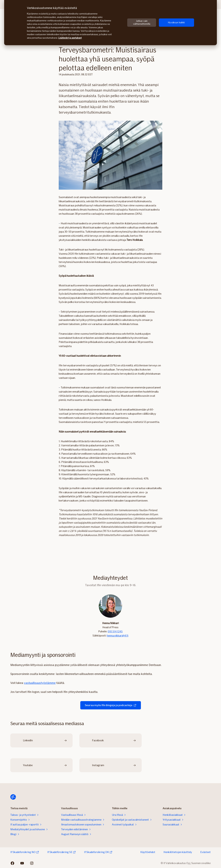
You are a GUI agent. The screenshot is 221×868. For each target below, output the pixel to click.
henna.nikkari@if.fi (118, 636)
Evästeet (205, 852)
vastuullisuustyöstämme (40, 683)
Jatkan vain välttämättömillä (142, 22)
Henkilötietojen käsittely (178, 852)
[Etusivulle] (13, 797)
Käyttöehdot (148, 852)
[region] (110, 23)
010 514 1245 (115, 631)
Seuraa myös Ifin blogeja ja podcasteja (111, 705)
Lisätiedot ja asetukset (70, 38)
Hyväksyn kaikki (176, 22)
